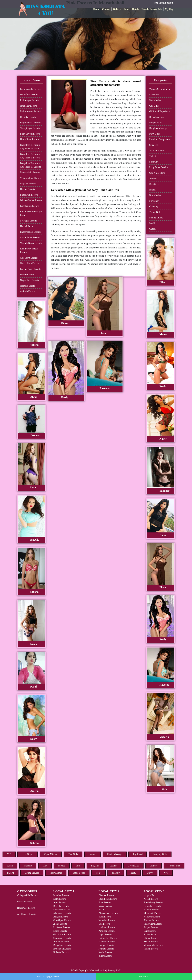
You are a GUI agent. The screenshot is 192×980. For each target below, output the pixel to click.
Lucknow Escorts (62, 927)
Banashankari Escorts (30, 232)
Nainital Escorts (151, 910)
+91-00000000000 (163, 3)
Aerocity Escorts (61, 942)
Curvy (150, 873)
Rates (126, 9)
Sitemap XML (114, 970)
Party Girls (154, 134)
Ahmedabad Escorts (108, 913)
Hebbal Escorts (27, 226)
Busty (133, 873)
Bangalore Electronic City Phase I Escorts (30, 147)
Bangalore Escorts (62, 945)
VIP (9, 854)
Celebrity (154, 206)
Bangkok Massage (158, 128)
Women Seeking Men (160, 89)
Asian (10, 866)
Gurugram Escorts (62, 938)
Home (96, 9)
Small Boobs (79, 873)
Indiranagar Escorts (29, 100)
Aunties (153, 179)
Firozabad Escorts (62, 910)
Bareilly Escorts (61, 906)
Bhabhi (153, 190)
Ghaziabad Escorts (62, 934)
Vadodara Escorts (107, 920)
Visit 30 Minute (157, 151)
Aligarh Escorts (61, 917)
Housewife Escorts (26, 908)
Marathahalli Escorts (30, 172)
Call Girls (154, 106)
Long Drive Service (159, 167)
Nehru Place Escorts (30, 263)
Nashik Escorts (151, 899)
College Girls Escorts (27, 895)
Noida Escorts (60, 931)
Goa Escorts (104, 924)
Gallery (117, 9)
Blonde (62, 866)
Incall (152, 223)
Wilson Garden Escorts (31, 200)
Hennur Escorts (28, 189)
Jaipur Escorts (105, 934)
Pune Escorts (105, 902)
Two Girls (73, 854)
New (166, 873)
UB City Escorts (28, 117)
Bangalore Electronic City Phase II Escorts (30, 156)
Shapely (116, 873)
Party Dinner (56, 873)
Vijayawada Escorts (153, 945)
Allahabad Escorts (62, 913)
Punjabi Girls (156, 123)
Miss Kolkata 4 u (98, 970)
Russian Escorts (25, 902)
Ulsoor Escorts (27, 275)
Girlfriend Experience (160, 111)
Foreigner (154, 201)
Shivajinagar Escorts (30, 128)
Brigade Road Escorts (31, 123)
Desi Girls (154, 184)
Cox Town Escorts (29, 258)
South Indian (155, 100)
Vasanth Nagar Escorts (31, 243)
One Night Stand (157, 173)
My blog (169, 9)
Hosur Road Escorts (30, 139)
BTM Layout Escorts (30, 134)
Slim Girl (154, 162)
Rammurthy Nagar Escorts (29, 250)
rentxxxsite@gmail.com (48, 977)
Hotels (135, 9)
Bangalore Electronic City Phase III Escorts (31, 165)
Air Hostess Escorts (27, 914)
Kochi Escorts (105, 952)
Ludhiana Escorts (107, 927)
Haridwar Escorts (152, 917)
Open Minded (51, 854)
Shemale (28, 866)
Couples (93, 854)
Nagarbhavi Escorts (29, 280)
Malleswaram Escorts (30, 111)
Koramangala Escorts (30, 89)
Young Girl (155, 212)
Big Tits (95, 866)
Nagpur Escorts (151, 895)
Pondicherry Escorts (153, 902)
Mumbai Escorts (61, 895)
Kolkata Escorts (61, 952)
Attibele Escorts (28, 291)
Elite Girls (154, 95)
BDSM (11, 873)
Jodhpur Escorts (106, 949)
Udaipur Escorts (106, 945)
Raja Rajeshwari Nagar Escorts (31, 213)
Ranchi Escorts (151, 949)
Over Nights (28, 854)
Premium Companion (159, 139)
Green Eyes (133, 866)
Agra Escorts (60, 902)
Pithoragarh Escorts (153, 924)
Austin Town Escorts (30, 238)
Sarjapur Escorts (28, 184)
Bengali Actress (157, 117)
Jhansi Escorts (60, 924)
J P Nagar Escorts (29, 221)
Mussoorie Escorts (153, 913)
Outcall (153, 229)
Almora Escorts (151, 920)
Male (45, 866)
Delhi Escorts (60, 899)
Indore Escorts (105, 956)
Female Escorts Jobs (152, 9)
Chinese (154, 866)
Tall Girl (153, 156)
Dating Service (32, 873)
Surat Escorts (105, 917)
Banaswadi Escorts (29, 195)
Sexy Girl (154, 145)
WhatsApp (144, 977)
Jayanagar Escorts (29, 106)
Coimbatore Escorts (108, 938)
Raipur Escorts (151, 927)
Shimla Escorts (151, 938)
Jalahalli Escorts (28, 286)
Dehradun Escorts (152, 906)
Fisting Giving (156, 218)
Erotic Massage (115, 854)
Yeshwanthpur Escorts (31, 178)
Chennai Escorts (106, 895)
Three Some (174, 866)
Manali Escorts (151, 942)
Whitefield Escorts (29, 95)
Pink (78, 866)
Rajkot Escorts (151, 934)
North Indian (155, 195)
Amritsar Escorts (106, 931)
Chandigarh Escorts (108, 899)
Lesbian (113, 866)
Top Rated (138, 854)
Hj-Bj (98, 873)
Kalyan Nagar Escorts (31, 269)
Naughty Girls (160, 854)
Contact (106, 9)
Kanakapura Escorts (30, 206)
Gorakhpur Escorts (62, 920)
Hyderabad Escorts (62, 949)
